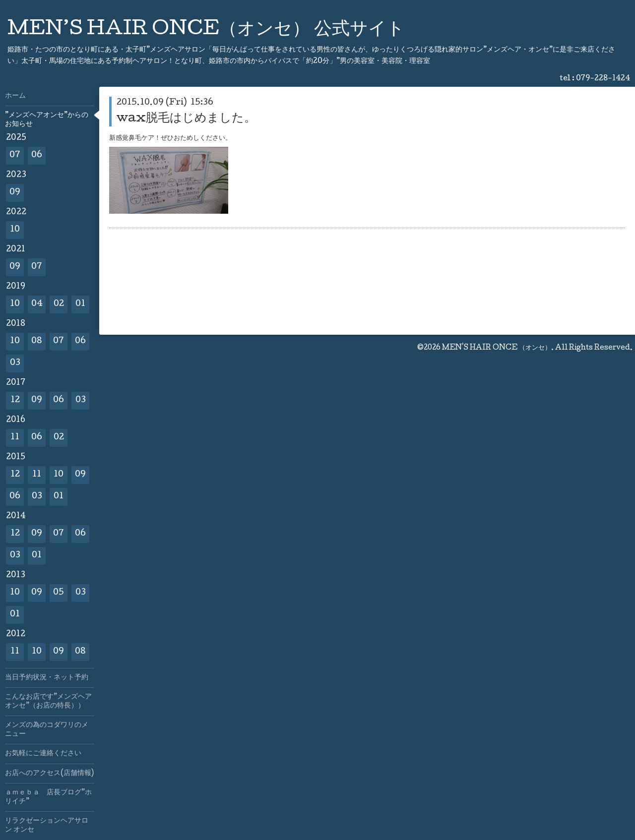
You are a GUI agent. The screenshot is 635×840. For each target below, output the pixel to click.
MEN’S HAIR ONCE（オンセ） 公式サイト (206, 30)
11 (15, 438)
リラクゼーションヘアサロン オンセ (47, 826)
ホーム (15, 96)
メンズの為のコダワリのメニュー (47, 730)
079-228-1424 (603, 79)
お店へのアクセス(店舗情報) (49, 774)
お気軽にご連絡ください (43, 754)
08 (37, 341)
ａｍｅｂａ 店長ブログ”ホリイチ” (48, 797)
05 (59, 593)
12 (15, 400)
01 (80, 304)
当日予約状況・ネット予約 (47, 678)
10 (15, 230)
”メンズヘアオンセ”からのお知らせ (47, 120)
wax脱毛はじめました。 (186, 119)
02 (59, 304)
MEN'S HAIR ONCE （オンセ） (497, 348)
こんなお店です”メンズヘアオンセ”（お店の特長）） (48, 702)
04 (37, 304)
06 (37, 155)
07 (15, 155)
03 (15, 363)
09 (15, 193)
